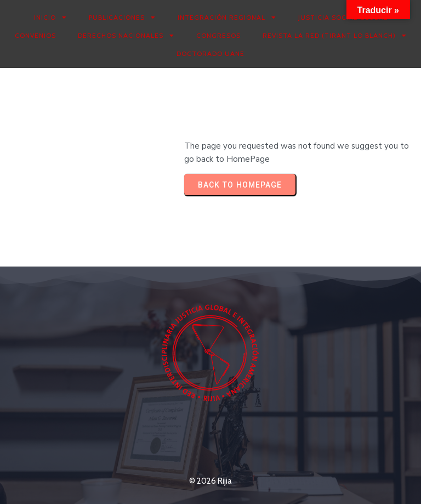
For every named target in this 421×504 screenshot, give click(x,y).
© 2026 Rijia (210, 481)
